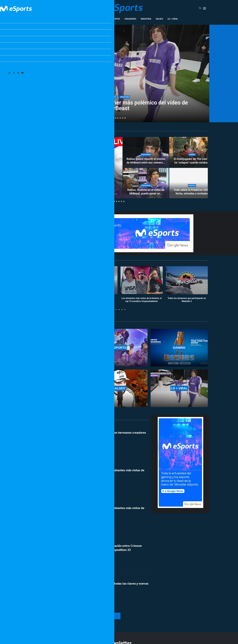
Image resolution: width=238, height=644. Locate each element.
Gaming (102, 19)
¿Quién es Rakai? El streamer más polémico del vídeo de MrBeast (119, 105)
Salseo (159, 19)
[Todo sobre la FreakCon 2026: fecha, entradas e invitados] (192, 183)
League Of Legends (70, 19)
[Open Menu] (204, 8)
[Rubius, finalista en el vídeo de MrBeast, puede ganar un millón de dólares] (146, 183)
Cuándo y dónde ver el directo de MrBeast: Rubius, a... (76, 193)
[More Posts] (90, 616)
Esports (89, 19)
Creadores (130, 19)
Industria (146, 19)
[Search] (200, 8)
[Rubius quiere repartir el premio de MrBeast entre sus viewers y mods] (146, 152)
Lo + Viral (173, 19)
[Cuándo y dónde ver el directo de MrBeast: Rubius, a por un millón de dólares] (76, 168)
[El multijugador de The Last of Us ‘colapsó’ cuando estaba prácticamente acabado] (192, 152)
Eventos (115, 19)
